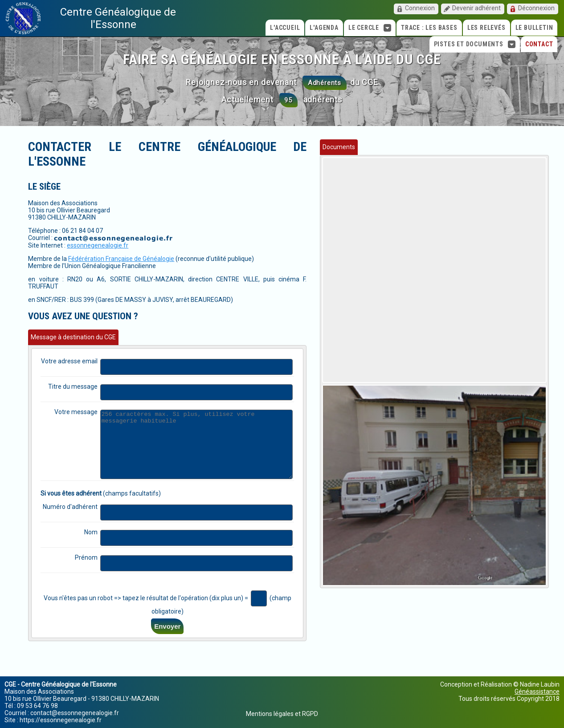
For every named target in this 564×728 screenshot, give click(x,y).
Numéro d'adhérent (78, 498)
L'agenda (324, 28)
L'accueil (285, 28)
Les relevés (486, 28)
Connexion (420, 8)
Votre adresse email (77, 339)
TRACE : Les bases (429, 28)
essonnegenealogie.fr (98, 231)
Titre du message (80, 365)
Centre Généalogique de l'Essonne (118, 18)
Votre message (83, 390)
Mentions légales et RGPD (282, 714)
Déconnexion (536, 8)
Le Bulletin (534, 28)
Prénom (94, 549)
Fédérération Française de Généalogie (121, 244)
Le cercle (370, 28)
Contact (539, 44)
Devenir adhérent (476, 8)
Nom (98, 524)
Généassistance (537, 691)
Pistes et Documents (475, 44)
